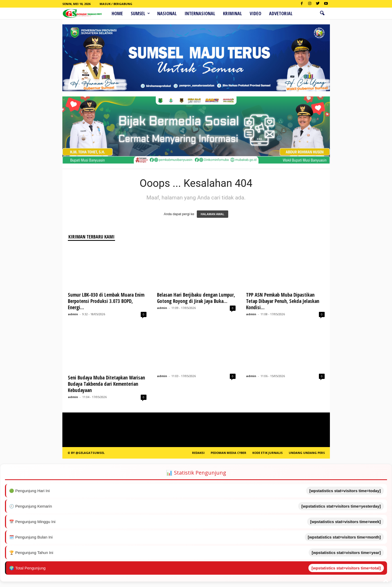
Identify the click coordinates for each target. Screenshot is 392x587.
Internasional (200, 13)
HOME (117, 13)
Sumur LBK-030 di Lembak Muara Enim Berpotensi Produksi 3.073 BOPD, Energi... (106, 301)
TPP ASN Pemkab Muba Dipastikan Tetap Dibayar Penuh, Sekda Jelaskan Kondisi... (283, 301)
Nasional (167, 13)
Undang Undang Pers (307, 453)
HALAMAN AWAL (213, 214)
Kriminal (232, 13)
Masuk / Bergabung (116, 4)
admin (73, 314)
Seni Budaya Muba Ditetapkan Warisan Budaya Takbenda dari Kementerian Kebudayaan (106, 384)
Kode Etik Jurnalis (268, 453)
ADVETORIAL (281, 13)
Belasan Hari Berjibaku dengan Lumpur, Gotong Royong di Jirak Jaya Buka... (196, 298)
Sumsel (140, 13)
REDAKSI (198, 453)
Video (255, 13)
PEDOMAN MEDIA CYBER (228, 453)
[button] (322, 13)
